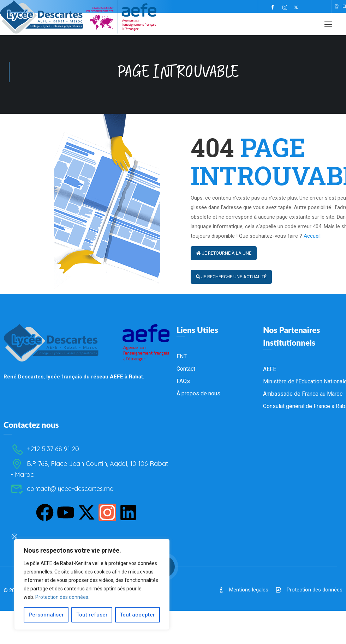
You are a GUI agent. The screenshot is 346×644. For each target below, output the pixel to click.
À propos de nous (198, 463)
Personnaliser (46, 615)
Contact (186, 438)
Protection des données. (62, 597)
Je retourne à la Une (224, 259)
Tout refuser (92, 615)
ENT (182, 426)
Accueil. (313, 242)
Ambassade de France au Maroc (303, 463)
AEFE (270, 438)
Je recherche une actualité (231, 283)
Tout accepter (138, 615)
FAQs (183, 450)
